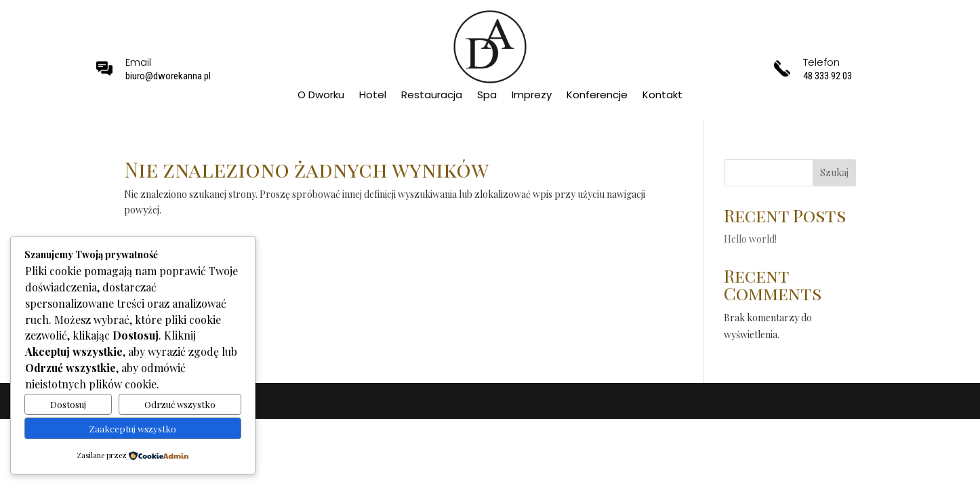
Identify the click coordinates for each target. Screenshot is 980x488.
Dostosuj (68, 404)
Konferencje (597, 96)
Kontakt (662, 96)
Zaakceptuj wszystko (132, 429)
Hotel (373, 96)
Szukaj (834, 172)
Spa (487, 96)
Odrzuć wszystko (180, 404)
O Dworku (321, 96)
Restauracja (432, 96)
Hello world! (750, 239)
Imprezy (532, 96)
